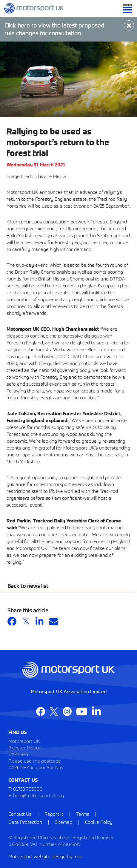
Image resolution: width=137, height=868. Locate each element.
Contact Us (20, 814)
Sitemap (64, 822)
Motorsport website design (37, 856)
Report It (54, 814)
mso (78, 856)
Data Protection (25, 822)
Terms (83, 814)
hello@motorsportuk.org (39, 795)
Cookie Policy (99, 822)
